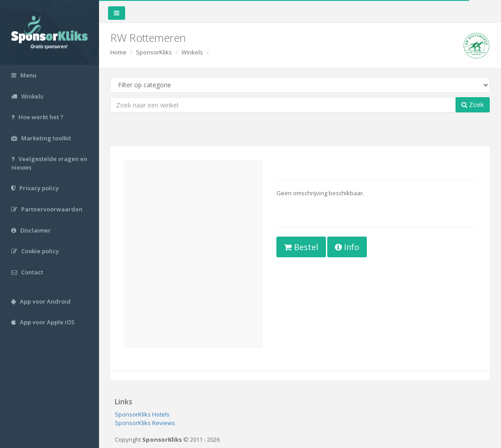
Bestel (301, 247)
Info (347, 247)
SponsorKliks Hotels (142, 414)
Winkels (192, 52)
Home (118, 52)
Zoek (473, 105)
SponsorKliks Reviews (145, 423)
